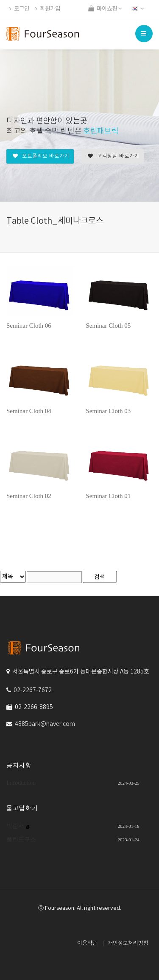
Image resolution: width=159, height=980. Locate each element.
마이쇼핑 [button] (105, 9)
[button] (138, 9)
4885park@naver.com (45, 724)
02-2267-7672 (33, 690)
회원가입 (48, 9)
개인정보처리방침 (128, 943)
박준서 (16, 826)
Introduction (21, 783)
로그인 (19, 9)
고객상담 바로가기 (114, 156)
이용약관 (87, 943)
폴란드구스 (21, 839)
